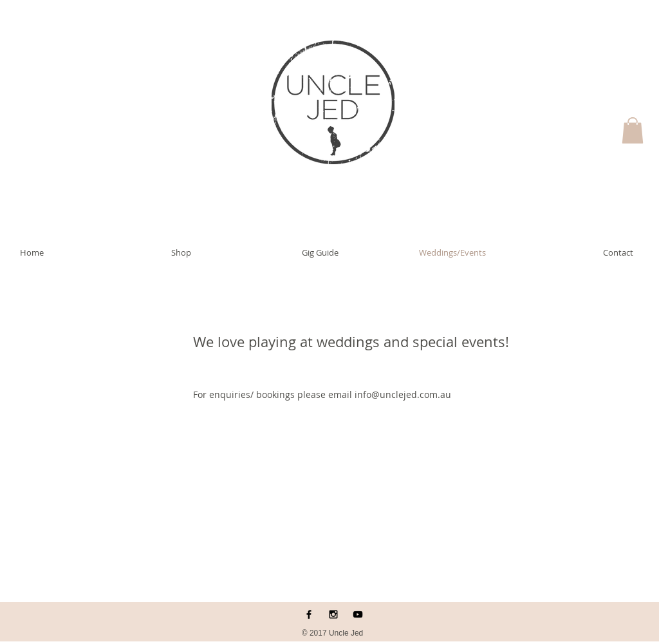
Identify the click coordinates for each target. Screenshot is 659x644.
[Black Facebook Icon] (309, 614)
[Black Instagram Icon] (333, 614)
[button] (633, 130)
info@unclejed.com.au (403, 394)
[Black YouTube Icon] (358, 614)
